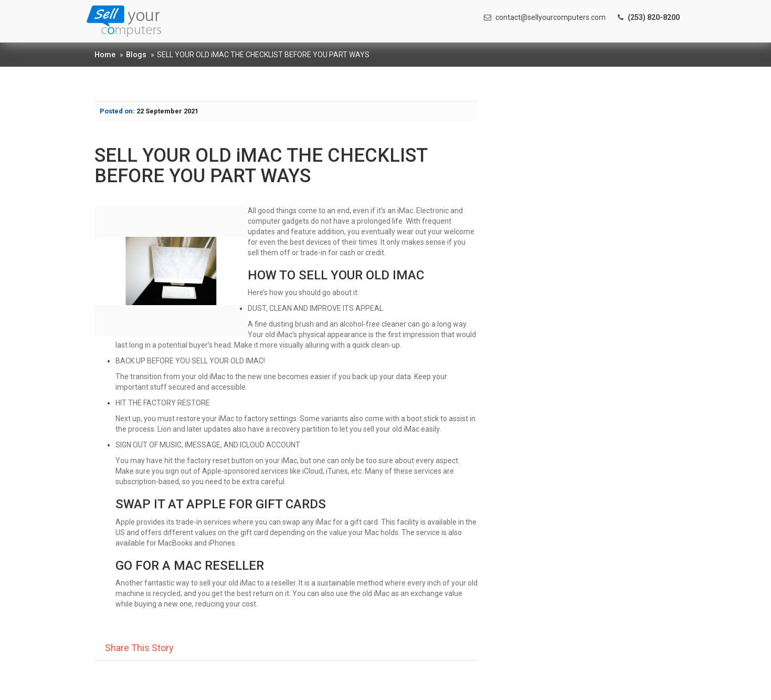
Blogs (136, 55)
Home (105, 55)
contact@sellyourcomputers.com (545, 17)
